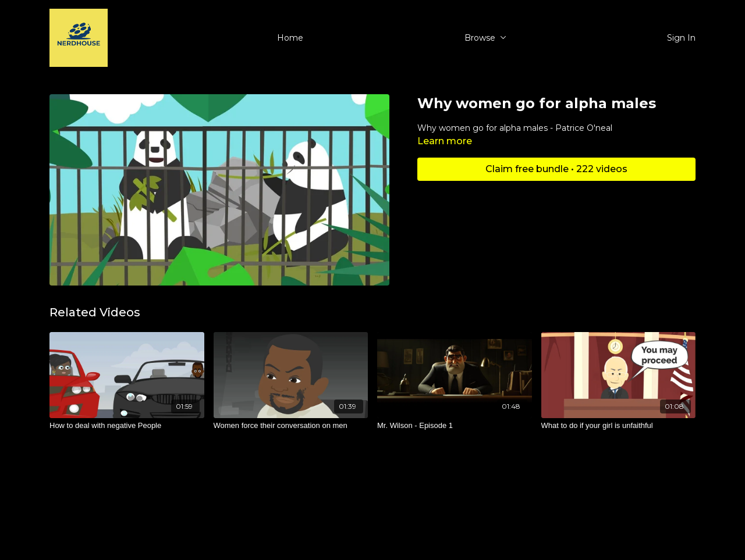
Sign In (681, 38)
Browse (485, 38)
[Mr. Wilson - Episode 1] (455, 426)
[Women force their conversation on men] (291, 426)
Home (290, 38)
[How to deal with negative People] (127, 426)
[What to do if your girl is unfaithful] (619, 426)
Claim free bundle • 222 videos (556, 169)
